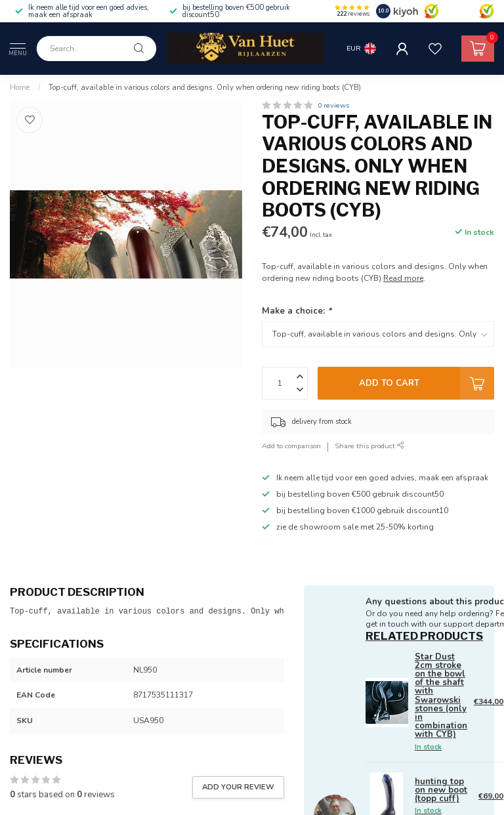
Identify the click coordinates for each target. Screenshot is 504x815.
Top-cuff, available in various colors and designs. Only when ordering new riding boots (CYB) (205, 87)
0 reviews (333, 105)
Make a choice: (297, 311)
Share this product (369, 446)
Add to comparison (291, 446)
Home (20, 87)
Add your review (238, 787)
